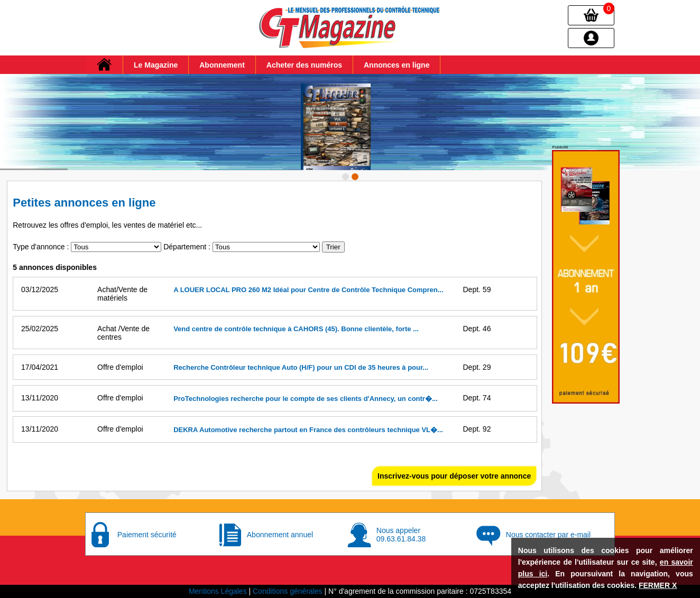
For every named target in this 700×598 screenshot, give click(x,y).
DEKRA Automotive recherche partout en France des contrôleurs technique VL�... (308, 430)
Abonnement (222, 65)
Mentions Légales (218, 591)
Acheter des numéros (304, 65)
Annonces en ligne (397, 65)
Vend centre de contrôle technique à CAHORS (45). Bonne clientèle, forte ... (296, 329)
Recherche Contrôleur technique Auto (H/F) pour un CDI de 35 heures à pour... (301, 367)
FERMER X (658, 585)
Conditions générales (288, 591)
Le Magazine (156, 65)
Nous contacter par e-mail (548, 535)
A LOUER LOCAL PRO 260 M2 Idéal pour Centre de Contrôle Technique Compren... (308, 290)
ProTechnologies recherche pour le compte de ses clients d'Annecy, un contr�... (306, 399)
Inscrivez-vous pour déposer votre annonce (454, 476)
